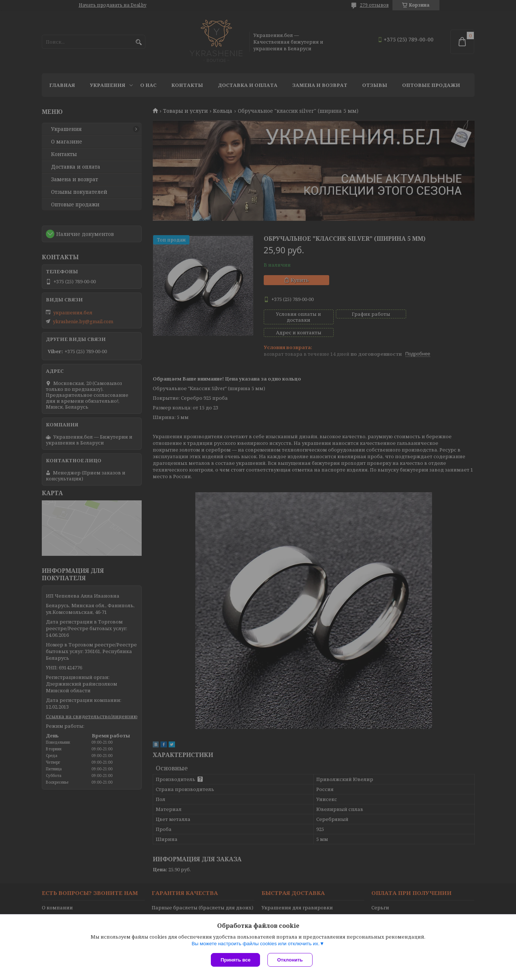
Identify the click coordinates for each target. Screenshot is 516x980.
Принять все (235, 960)
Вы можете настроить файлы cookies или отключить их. (256, 944)
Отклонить (290, 960)
